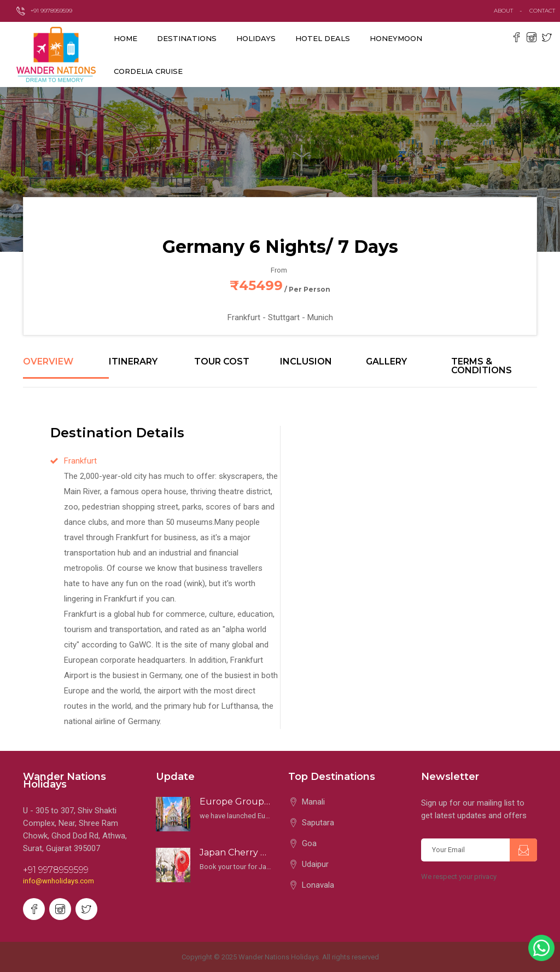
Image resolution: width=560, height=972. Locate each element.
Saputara (318, 823)
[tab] (66, 368)
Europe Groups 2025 (236, 802)
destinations (187, 38)
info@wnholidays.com (59, 881)
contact (545, 11)
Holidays (256, 38)
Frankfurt (80, 461)
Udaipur (315, 864)
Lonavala (318, 885)
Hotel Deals (323, 38)
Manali (313, 802)
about (503, 11)
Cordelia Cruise (148, 71)
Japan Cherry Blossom (236, 852)
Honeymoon (396, 38)
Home (126, 38)
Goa (309, 843)
